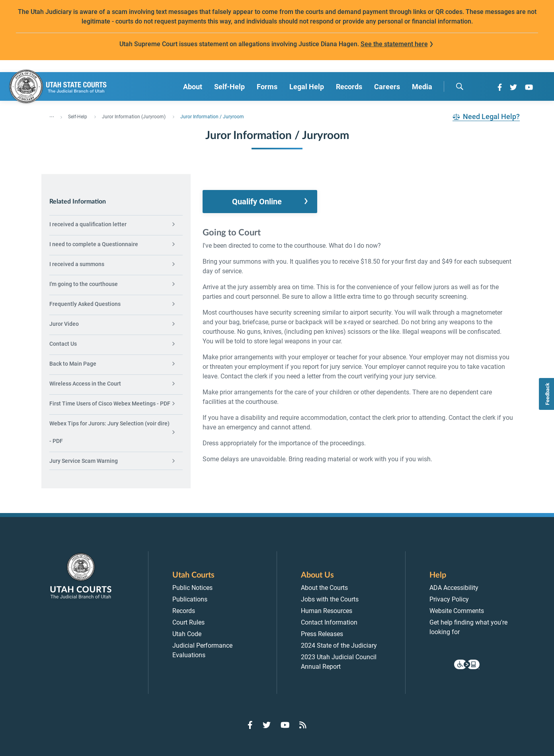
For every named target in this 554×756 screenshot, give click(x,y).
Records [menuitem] (349, 87)
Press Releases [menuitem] (322, 634)
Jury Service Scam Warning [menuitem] (84, 461)
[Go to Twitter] (513, 87)
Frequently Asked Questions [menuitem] (85, 304)
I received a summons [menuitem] (77, 264)
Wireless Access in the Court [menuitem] (85, 384)
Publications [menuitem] (190, 599)
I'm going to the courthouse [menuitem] (84, 284)
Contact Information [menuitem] (329, 622)
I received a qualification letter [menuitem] (88, 224)
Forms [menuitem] (267, 87)
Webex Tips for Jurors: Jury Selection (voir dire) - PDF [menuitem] (109, 432)
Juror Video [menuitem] (64, 324)
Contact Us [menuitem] (63, 344)
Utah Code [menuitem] (187, 634)
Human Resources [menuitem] (327, 611)
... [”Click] (52, 115)
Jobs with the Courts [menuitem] (330, 599)
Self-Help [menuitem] (229, 87)
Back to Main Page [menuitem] (73, 364)
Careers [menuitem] (387, 87)
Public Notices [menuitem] (192, 588)
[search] (460, 86)
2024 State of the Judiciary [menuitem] (339, 645)
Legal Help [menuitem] (307, 87)
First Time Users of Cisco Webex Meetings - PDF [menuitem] (110, 403)
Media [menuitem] (422, 87)
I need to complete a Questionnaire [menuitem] (94, 244)
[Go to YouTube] (529, 87)
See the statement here (394, 44)
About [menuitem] (193, 87)
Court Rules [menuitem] (188, 622)
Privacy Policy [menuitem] (449, 599)
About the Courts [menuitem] (324, 588)
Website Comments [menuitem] (457, 611)
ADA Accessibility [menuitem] (454, 588)
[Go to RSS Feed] (303, 725)
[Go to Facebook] (500, 87)
